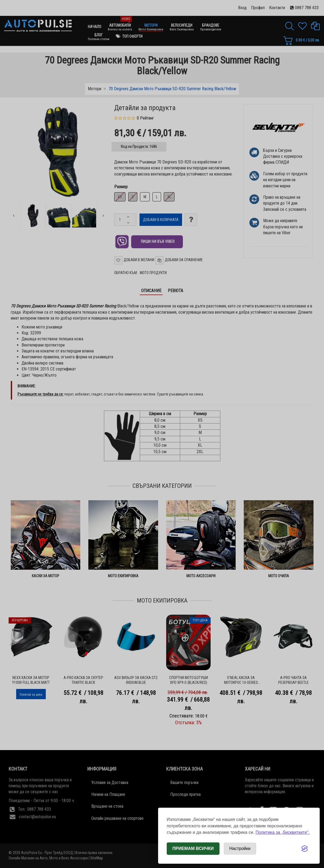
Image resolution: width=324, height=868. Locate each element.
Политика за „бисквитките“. (283, 832)
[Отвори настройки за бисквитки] (240, 849)
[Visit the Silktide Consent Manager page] (305, 849)
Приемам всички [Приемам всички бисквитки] (193, 848)
